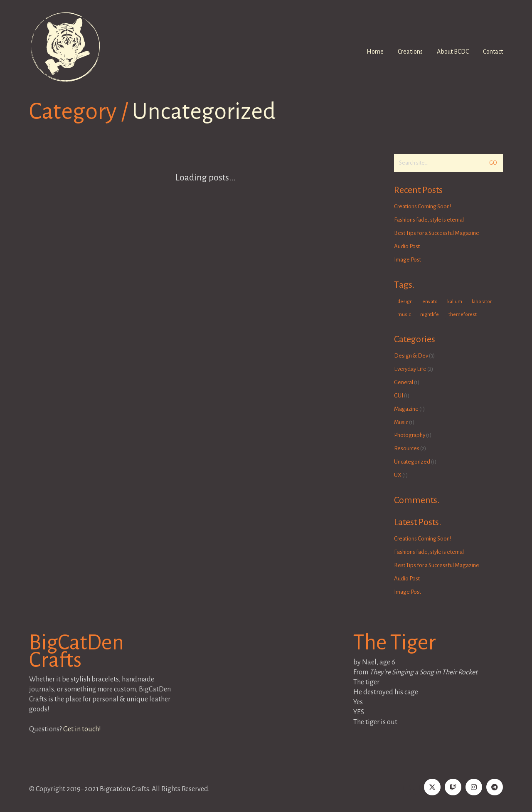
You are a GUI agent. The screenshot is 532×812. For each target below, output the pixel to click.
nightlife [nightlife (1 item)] (430, 315)
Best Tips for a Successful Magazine (437, 233)
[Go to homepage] (65, 47)
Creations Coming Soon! (422, 206)
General (404, 382)
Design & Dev (411, 356)
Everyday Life (410, 369)
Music (401, 422)
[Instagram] (474, 787)
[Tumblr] (411, 787)
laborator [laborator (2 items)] (482, 302)
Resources (407, 448)
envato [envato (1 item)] (430, 302)
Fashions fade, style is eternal (429, 220)
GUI (399, 396)
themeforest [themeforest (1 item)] (463, 315)
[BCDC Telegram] (495, 787)
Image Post (408, 260)
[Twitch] (453, 787)
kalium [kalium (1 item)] (455, 302)
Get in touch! (82, 729)
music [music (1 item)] (404, 315)
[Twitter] (432, 787)
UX (398, 475)
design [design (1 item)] (405, 302)
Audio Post (407, 246)
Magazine (406, 409)
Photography (410, 435)
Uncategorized (204, 112)
